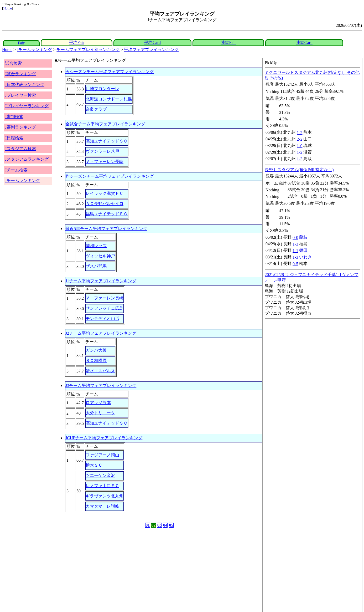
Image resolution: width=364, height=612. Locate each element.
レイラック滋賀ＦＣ (105, 193)
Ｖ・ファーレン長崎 (105, 162)
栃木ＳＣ (94, 465)
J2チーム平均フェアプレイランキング (101, 333)
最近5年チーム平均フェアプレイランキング (106, 229)
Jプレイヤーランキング (27, 106)
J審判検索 (14, 117)
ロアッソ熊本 (98, 403)
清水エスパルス (100, 371)
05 (171, 525)
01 (148, 525)
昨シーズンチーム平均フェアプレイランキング (110, 176)
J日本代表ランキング (25, 85)
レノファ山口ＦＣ (102, 486)
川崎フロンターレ (102, 89)
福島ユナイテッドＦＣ (107, 214)
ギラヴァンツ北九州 (105, 496)
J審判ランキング (20, 127)
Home (7, 8)
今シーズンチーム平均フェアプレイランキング (110, 72)
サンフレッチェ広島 (105, 308)
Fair (21, 43)
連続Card (304, 42)
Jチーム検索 (16, 170)
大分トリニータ (100, 413)
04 (165, 525)
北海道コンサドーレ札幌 (109, 99)
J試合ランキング (20, 74)
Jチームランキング (34, 50)
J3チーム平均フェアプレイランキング (101, 386)
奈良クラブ (96, 109)
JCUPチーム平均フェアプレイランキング (104, 438)
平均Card (152, 42)
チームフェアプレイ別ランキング (88, 50)
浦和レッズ (96, 246)
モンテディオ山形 (102, 318)
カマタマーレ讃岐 (102, 506)
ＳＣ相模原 (96, 361)
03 (159, 525)
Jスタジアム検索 (20, 149)
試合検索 (13, 63)
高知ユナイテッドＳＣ (107, 141)
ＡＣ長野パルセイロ (105, 204)
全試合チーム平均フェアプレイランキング (105, 124)
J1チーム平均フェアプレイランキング (101, 281)
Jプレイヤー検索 (20, 95)
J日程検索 (14, 138)
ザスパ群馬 (96, 266)
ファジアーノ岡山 (102, 455)
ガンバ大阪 (96, 350)
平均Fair (77, 42)
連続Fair (228, 42)
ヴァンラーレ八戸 (102, 151)
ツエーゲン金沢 (100, 475)
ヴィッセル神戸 (100, 256)
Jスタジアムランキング (27, 159)
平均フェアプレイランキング (151, 50)
